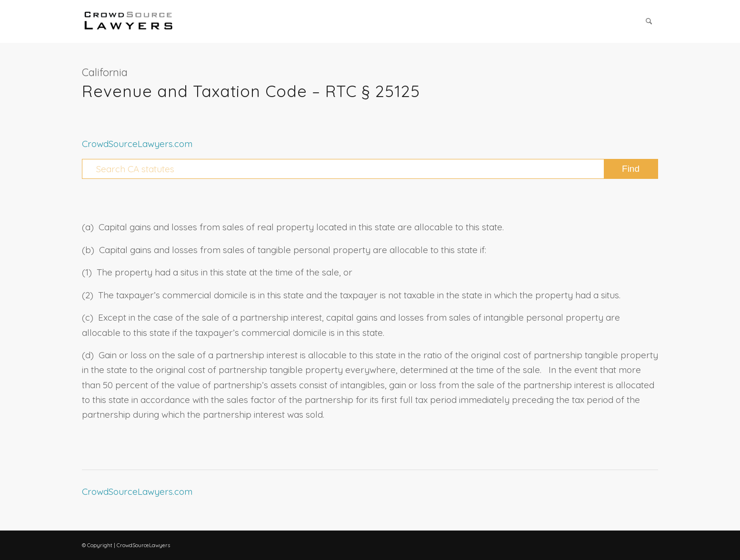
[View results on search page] (631, 169)
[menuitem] (649, 21)
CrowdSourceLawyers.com (137, 144)
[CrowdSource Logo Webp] (129, 21)
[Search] (649, 21)
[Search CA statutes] (370, 169)
